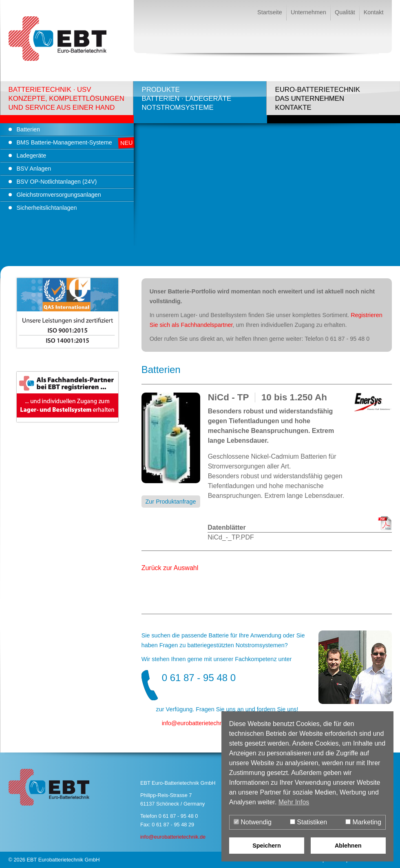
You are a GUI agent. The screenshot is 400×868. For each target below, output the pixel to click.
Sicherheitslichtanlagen (47, 208)
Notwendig (253, 822)
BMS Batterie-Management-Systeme (64, 142)
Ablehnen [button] (348, 846)
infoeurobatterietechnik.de (199, 723)
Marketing (363, 822)
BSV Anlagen (34, 169)
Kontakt (374, 12)
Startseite (270, 12)
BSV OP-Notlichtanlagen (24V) (57, 182)
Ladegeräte (32, 155)
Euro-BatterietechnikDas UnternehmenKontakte (317, 99)
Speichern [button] (267, 846)
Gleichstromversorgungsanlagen (59, 195)
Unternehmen (308, 12)
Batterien (29, 129)
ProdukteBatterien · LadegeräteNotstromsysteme (186, 99)
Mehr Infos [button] (294, 802)
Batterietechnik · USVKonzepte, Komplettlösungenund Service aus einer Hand (66, 99)
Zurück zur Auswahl (170, 568)
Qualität (345, 12)
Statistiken (308, 822)
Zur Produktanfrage (171, 502)
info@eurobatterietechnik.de (173, 837)
